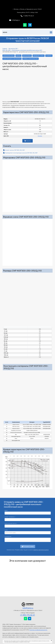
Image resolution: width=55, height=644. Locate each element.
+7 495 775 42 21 (28, 615)
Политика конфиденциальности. (38, 630)
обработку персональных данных (41, 550)
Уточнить (40, 136)
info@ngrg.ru (28, 608)
